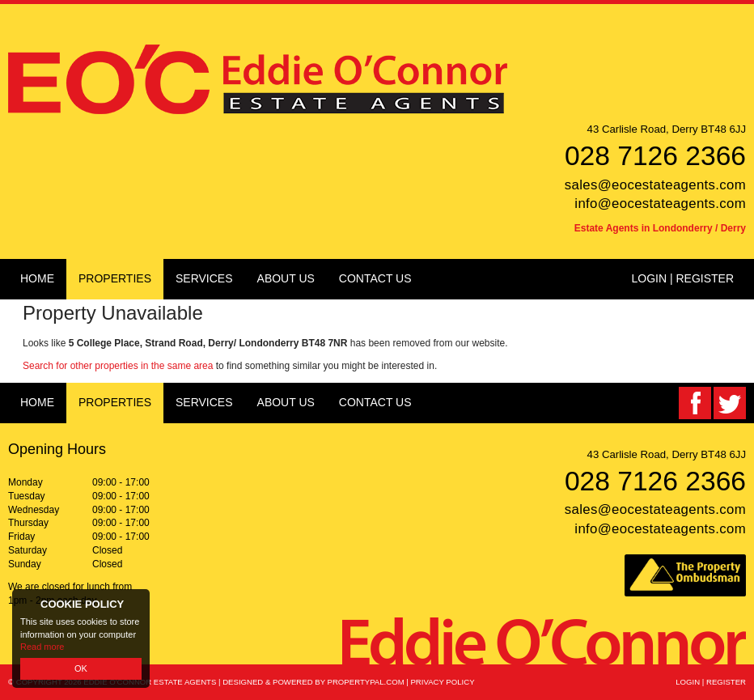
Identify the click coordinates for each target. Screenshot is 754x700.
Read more (42, 647)
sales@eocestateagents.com (655, 185)
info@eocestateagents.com (660, 204)
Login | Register (682, 278)
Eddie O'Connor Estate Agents (150, 682)
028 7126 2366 (655, 156)
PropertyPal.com (366, 682)
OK (81, 668)
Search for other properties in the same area (118, 366)
